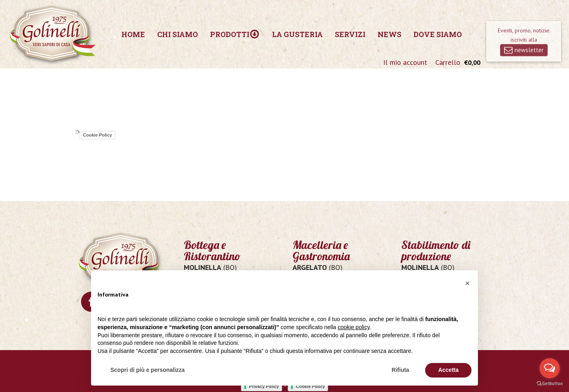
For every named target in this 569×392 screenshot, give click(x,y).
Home (133, 34)
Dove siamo (438, 34)
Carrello (448, 62)
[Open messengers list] (550, 368)
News (389, 34)
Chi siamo (178, 34)
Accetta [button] (448, 370)
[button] (467, 283)
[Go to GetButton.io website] (550, 384)
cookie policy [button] (354, 327)
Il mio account (405, 62)
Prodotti (235, 34)
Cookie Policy (98, 135)
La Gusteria (297, 34)
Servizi (350, 34)
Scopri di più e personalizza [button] (147, 370)
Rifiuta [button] (401, 370)
